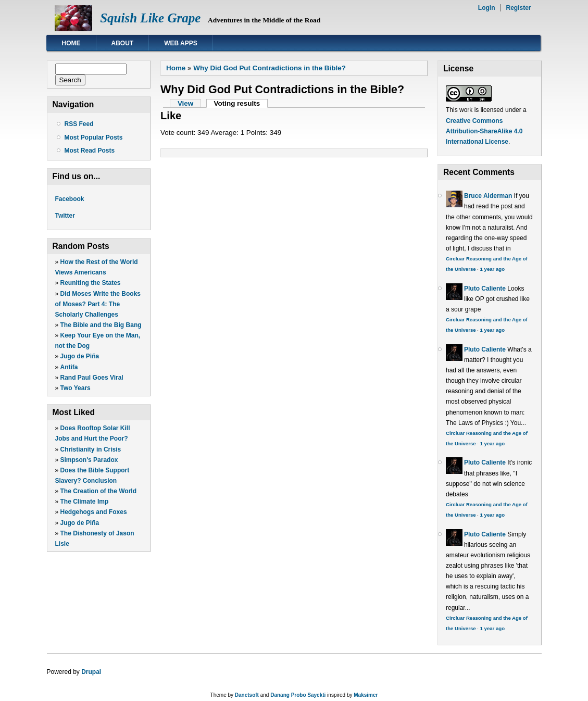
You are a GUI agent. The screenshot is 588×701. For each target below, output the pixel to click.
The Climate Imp (85, 502)
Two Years (76, 388)
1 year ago (492, 269)
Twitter (65, 216)
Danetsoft (247, 695)
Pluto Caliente (485, 289)
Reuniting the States (91, 283)
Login (487, 8)
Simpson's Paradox (89, 460)
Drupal (91, 672)
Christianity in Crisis (91, 449)
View (185, 103)
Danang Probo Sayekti (298, 695)
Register (518, 8)
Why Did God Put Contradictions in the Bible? (270, 68)
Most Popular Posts (94, 137)
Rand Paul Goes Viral (92, 378)
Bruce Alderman (488, 196)
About (123, 43)
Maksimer (366, 695)
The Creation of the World (98, 491)
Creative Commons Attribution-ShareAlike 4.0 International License (484, 131)
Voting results (241, 103)
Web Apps (181, 43)
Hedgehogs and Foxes (94, 512)
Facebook (70, 199)
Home (71, 43)
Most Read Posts (90, 151)
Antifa (69, 367)
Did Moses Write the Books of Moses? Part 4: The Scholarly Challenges (98, 304)
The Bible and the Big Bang (101, 325)
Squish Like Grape (150, 18)
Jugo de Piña (80, 356)
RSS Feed (79, 124)
